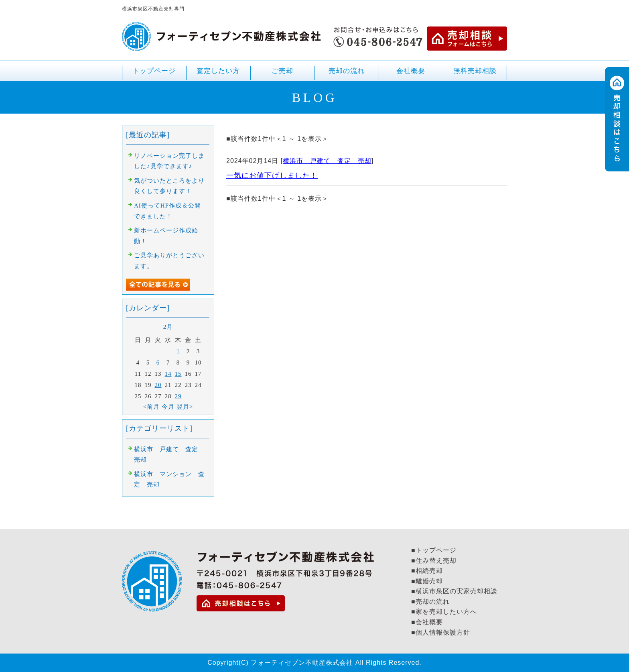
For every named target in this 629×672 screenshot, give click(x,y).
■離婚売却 (427, 581)
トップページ (154, 71)
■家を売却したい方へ (444, 612)
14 (168, 374)
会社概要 (411, 71)
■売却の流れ (430, 602)
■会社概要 (427, 622)
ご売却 (282, 74)
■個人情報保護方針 (441, 632)
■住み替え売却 (434, 561)
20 (158, 385)
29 (178, 396)
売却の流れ (347, 71)
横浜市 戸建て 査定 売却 (327, 161)
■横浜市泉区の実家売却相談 (454, 591)
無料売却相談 (475, 71)
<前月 (151, 407)
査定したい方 (218, 71)
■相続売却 (427, 571)
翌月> (185, 407)
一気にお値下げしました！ (272, 175)
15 (178, 374)
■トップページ (434, 550)
